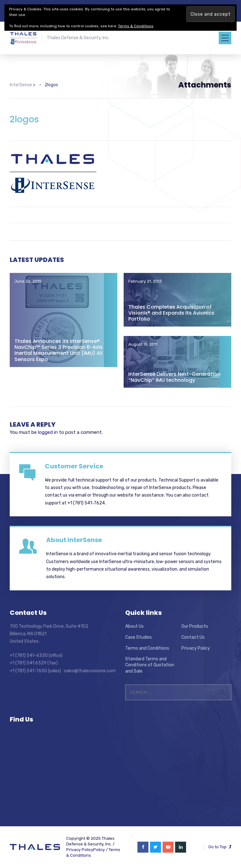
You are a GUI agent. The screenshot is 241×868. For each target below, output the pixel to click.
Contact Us (193, 637)
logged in (48, 432)
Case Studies (139, 637)
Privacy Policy (196, 648)
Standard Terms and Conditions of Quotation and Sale (150, 665)
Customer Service (74, 466)
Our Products (195, 626)
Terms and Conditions (147, 648)
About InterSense (74, 540)
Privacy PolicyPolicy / (87, 850)
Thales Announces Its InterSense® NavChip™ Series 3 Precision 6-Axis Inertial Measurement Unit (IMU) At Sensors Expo (59, 350)
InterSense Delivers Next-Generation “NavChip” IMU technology (174, 377)
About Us (134, 626)
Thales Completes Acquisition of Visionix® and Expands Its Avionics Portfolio (171, 313)
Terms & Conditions (136, 26)
